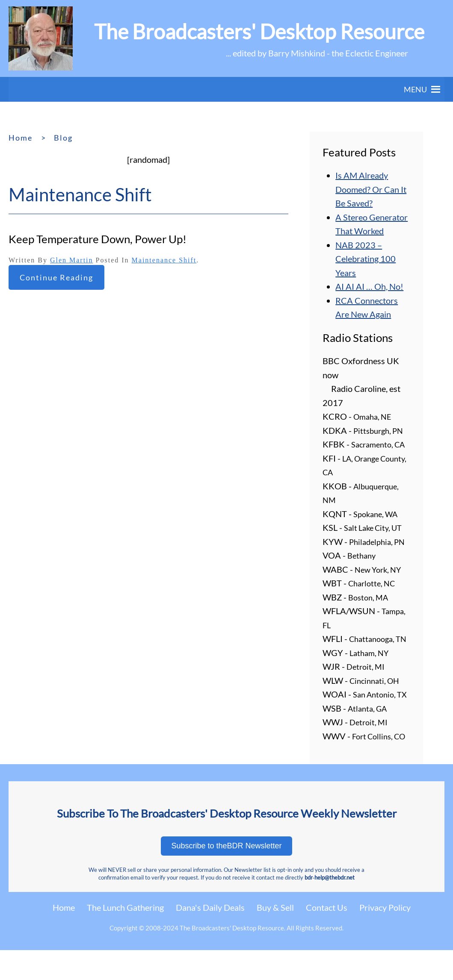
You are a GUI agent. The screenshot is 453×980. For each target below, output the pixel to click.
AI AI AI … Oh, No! (369, 286)
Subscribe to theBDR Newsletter (226, 846)
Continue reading (56, 277)
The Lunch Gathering (125, 907)
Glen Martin (72, 260)
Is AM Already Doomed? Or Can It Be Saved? (371, 189)
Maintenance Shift (164, 260)
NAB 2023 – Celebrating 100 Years (366, 259)
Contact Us (327, 907)
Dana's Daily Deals (210, 907)
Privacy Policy (385, 907)
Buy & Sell (275, 907)
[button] (415, 89)
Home (64, 907)
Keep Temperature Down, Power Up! (98, 239)
